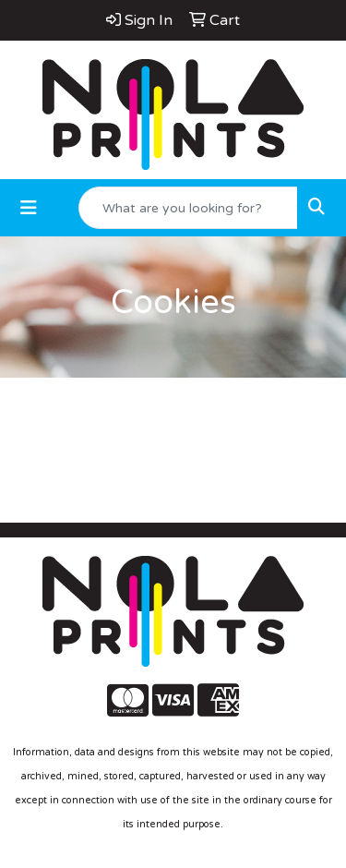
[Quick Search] (188, 208)
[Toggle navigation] (29, 208)
